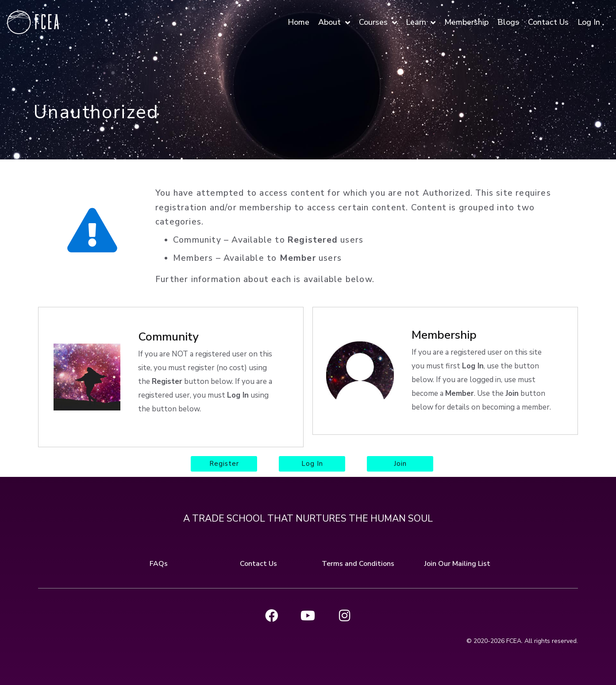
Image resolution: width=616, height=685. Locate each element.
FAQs (159, 562)
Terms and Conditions (358, 562)
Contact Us (258, 562)
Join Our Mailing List (457, 562)
